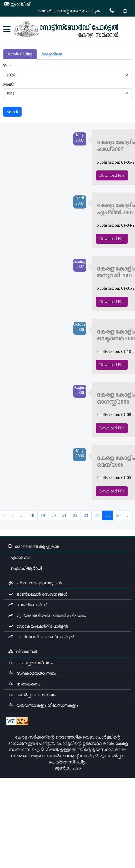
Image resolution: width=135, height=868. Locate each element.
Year (7, 66)
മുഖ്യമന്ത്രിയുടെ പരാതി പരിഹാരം (47, 615)
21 (64, 515)
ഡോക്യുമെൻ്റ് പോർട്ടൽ (38, 626)
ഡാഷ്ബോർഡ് (27, 605)
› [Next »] (128, 515)
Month (9, 84)
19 (43, 515)
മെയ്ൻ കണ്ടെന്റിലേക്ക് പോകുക (69, 11)
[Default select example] (67, 75)
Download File (112, 175)
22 (75, 515)
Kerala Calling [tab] (20, 54)
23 (86, 515)
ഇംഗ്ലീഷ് (17, 4)
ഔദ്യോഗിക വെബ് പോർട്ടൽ (41, 637)
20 (54, 515)
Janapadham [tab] (52, 54)
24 (97, 515)
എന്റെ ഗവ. (20, 557)
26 (118, 515)
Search (12, 111)
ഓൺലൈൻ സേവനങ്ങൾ (38, 594)
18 (32, 515)
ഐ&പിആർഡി (25, 568)
